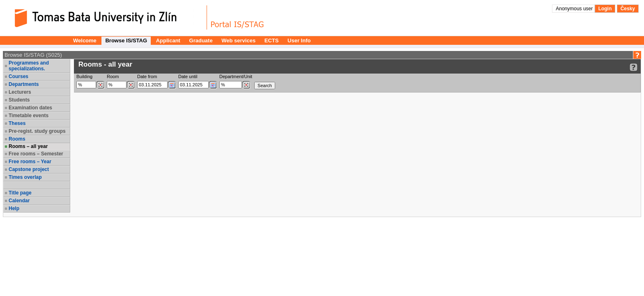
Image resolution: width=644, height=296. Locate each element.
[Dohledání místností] (131, 85)
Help (14, 208)
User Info (299, 40)
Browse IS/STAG (126, 40)
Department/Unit (236, 76)
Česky (628, 9)
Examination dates (30, 108)
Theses (17, 123)
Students (19, 100)
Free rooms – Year (30, 162)
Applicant (168, 40)
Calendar (19, 201)
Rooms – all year (28, 146)
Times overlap (25, 177)
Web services (238, 40)
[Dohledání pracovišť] (246, 85)
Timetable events (29, 116)
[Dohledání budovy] (100, 85)
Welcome (85, 40)
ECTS (272, 40)
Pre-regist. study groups (37, 131)
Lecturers (20, 92)
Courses (18, 76)
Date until (188, 76)
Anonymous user (575, 9)
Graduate (201, 40)
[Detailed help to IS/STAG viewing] (634, 67)
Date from (147, 76)
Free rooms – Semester (36, 154)
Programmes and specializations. (29, 66)
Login (605, 9)
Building (84, 76)
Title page (20, 193)
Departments (24, 84)
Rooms (17, 139)
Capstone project (29, 169)
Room (113, 76)
